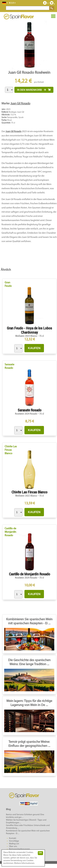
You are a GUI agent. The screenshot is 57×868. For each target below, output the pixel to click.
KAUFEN (34, 348)
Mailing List (14, 844)
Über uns (13, 846)
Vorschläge (14, 841)
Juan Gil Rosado (20, 104)
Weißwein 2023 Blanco (26, 336)
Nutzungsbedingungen (19, 849)
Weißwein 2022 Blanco (26, 496)
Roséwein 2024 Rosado (26, 414)
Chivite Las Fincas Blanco (11, 450)
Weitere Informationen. (24, 863)
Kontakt (13, 838)
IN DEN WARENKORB (34, 90)
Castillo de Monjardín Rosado (10, 532)
